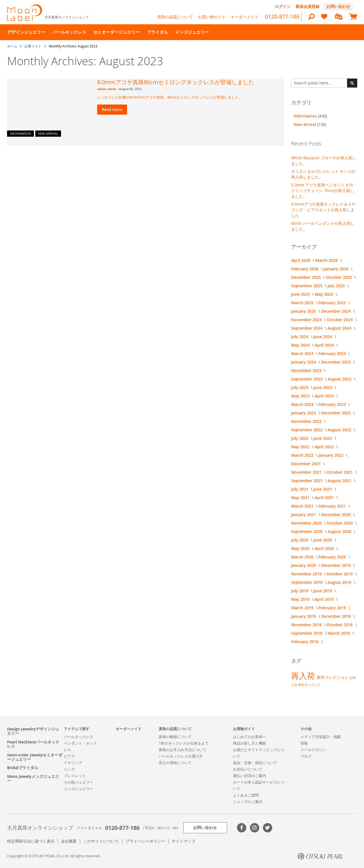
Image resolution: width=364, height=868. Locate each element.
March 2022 (303, 455)
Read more (112, 109)
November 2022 (307, 421)
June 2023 (323, 387)
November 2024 (307, 320)
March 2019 (303, 608)
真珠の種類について (175, 737)
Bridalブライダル (23, 768)
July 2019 (300, 591)
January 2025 (304, 311)
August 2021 (340, 481)
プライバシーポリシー (145, 841)
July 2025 (337, 286)
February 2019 (333, 608)
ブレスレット (75, 776)
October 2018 (340, 625)
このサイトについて (101, 841)
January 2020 (304, 565)
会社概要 (69, 841)
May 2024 (301, 345)
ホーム (13, 46)
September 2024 (307, 328)
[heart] (324, 19)
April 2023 (325, 396)
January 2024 (304, 362)
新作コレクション (333, 677)
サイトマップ (184, 841)
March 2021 (303, 506)
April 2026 (301, 260)
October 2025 (339, 277)
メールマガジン (313, 750)
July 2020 (300, 540)
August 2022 (340, 430)
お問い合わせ (338, 6)
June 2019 (323, 591)
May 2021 (301, 498)
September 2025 (307, 286)
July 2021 (300, 489)
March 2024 (303, 353)
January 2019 (304, 616)
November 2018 (307, 625)
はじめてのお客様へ (249, 737)
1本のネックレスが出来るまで (184, 743)
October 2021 (340, 472)
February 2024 (333, 353)
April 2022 (325, 447)
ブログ (306, 756)
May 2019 (301, 599)
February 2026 (305, 269)
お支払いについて (248, 769)
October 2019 (340, 574)
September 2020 (307, 531)
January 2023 (304, 413)
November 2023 (307, 370)
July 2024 (300, 337)
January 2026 (337, 269)
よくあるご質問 (246, 795)
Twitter (268, 828)
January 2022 (332, 455)
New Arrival (48, 133)
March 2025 (303, 303)
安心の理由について (175, 763)
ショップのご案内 (248, 802)
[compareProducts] (339, 17)
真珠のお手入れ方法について (183, 750)
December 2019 (336, 565)
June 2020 (323, 540)
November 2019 (307, 574)
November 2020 (307, 523)
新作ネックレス (309, 685)
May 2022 (301, 447)
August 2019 (340, 582)
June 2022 (323, 438)
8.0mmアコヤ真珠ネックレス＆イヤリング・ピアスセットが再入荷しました (323, 210)
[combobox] (324, 83)
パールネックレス (79, 737)
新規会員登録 (308, 6)
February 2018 (305, 642)
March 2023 (303, 404)
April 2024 (325, 345)
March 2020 (303, 557)
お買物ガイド (244, 729)
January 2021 (304, 515)
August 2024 (340, 328)
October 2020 (340, 523)
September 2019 (307, 582)
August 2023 (340, 379)
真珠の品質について (175, 17)
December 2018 (336, 616)
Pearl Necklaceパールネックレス (33, 744)
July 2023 (300, 387)
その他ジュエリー (79, 782)
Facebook (242, 828)
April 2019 (325, 599)
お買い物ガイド (212, 17)
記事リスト (33, 46)
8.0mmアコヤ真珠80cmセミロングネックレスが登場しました (176, 82)
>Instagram (255, 828)
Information (20, 133)
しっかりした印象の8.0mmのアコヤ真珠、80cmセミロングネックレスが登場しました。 (170, 97)
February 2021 (333, 506)
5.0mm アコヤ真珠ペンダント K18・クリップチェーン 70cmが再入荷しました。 (324, 191)
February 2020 (333, 557)
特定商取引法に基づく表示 (31, 841)
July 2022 (300, 438)
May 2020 (301, 548)
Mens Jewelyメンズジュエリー (33, 779)
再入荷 (304, 676)
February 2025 (333, 303)
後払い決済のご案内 (249, 776)
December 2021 (307, 464)
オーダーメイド (245, 17)
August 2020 (340, 531)
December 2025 (307, 277)
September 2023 (307, 379)
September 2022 (307, 430)
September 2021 (307, 481)
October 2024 (340, 320)
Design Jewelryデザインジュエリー (33, 731)
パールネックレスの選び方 (181, 756)
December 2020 (336, 515)
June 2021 (323, 489)
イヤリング (73, 763)
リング (69, 769)
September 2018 (307, 633)
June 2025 (301, 294)
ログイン (283, 6)
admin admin (107, 89)
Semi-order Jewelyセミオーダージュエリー (35, 757)
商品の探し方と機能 (249, 743)
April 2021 (325, 498)
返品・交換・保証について (255, 763)
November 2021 (307, 472)
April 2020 (325, 548)
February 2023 (333, 404)
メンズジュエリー (79, 789)
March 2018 (339, 633)
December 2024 (336, 311)
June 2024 (323, 337)
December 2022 (336, 413)
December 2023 (336, 362)
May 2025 (325, 294)
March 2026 (327, 260)
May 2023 (301, 396)
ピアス (69, 756)
